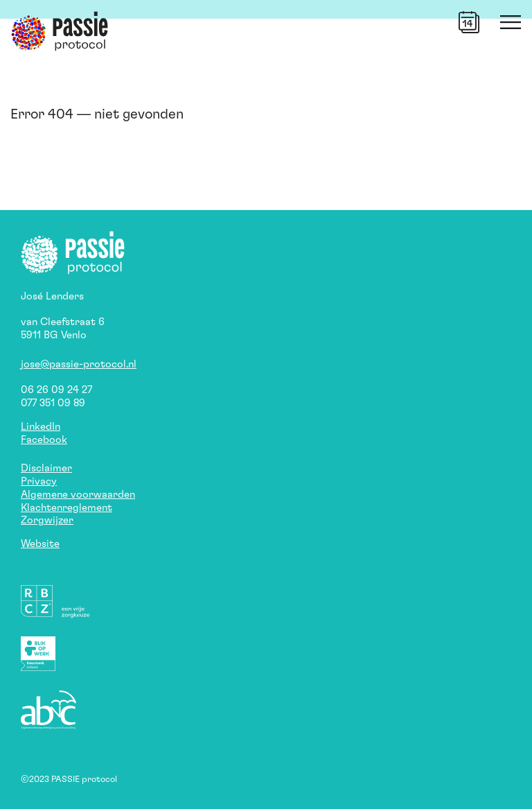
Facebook (44, 440)
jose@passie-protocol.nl (79, 364)
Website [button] (40, 544)
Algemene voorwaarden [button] (78, 495)
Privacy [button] (39, 481)
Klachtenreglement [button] (66, 508)
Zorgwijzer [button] (47, 520)
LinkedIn (41, 427)
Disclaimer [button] (46, 468)
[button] (469, 22)
